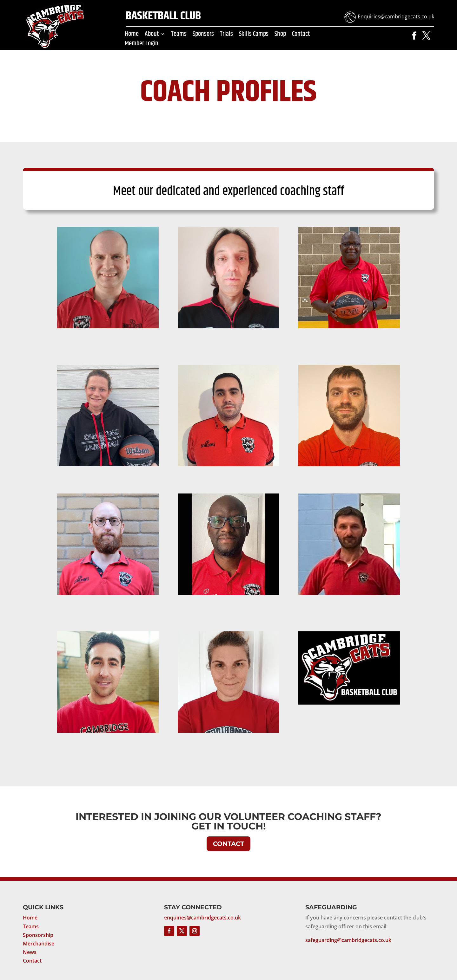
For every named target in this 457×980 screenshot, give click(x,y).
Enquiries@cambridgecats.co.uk (396, 16)
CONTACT (228, 844)
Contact (301, 35)
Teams (179, 35)
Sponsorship (38, 935)
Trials (226, 35)
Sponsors (203, 35)
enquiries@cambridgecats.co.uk (202, 918)
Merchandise (39, 944)
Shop (280, 35)
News (30, 952)
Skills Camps (254, 35)
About (152, 35)
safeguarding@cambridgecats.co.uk (348, 940)
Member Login (142, 45)
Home (132, 35)
